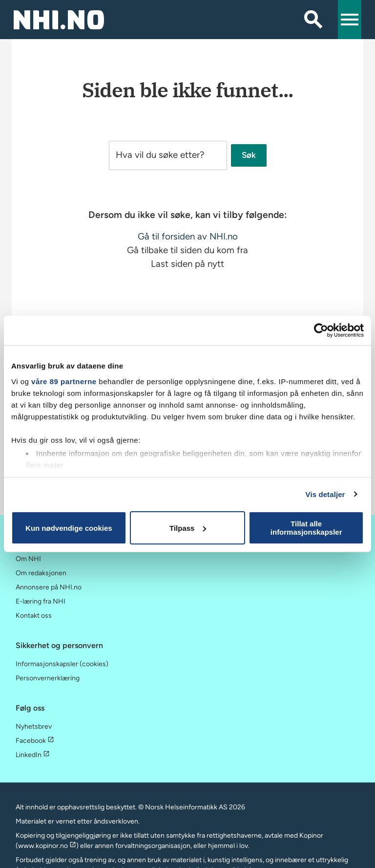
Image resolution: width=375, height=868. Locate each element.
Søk (249, 155)
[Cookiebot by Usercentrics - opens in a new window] (321, 330)
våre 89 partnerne (64, 381)
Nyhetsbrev (34, 727)
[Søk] (313, 20)
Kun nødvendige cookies (69, 528)
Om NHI (28, 559)
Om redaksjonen (41, 573)
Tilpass (188, 528)
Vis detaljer (325, 494)
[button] (350, 20)
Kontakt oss (34, 616)
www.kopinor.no (47, 846)
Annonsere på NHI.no (49, 587)
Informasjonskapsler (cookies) (62, 664)
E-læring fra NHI (41, 601)
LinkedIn (33, 755)
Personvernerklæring (48, 678)
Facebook (35, 741)
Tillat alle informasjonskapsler (306, 528)
